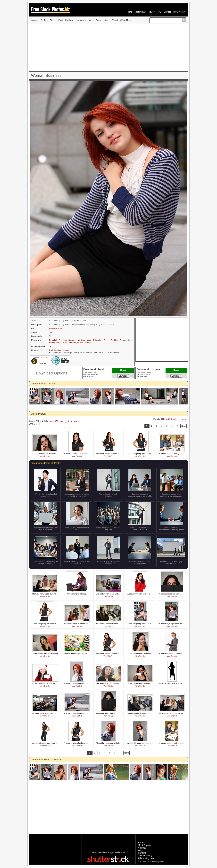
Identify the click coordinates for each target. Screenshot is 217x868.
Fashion (114, 340)
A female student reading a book (172, 454)
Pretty (59, 343)
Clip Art (53, 20)
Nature (91, 20)
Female (123, 340)
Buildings (63, 340)
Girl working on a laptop (77, 594)
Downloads (175, 419)
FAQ (159, 12)
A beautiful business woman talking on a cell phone (53, 454)
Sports (107, 20)
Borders (44, 20)
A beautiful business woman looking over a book (178, 594)
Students (72, 343)
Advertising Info (146, 858)
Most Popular (140, 12)
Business (72, 340)
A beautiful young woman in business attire (145, 624)
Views (184, 419)
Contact (167, 12)
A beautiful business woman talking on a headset (147, 654)
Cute (89, 340)
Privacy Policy (179, 12)
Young (88, 343)
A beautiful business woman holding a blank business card (151, 683)
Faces (106, 340)
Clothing (82, 340)
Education (97, 340)
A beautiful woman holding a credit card (143, 594)
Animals (35, 20)
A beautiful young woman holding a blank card (177, 624)
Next (184, 426)
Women (81, 343)
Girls (130, 340)
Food (61, 20)
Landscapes (80, 20)
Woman (60, 421)
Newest (152, 12)
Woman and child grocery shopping (78, 654)
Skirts (65, 343)
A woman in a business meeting (45, 654)
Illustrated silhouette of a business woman (176, 683)
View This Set (45, 456)
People (99, 20)
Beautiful (53, 340)
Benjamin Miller (56, 328)
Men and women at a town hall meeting (48, 594)
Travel (115, 20)
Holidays (69, 20)
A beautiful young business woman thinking (113, 454)
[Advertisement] (108, 48)
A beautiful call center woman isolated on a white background (88, 454)
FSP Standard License (59, 350)
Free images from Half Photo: (46, 463)
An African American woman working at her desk (115, 624)
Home (129, 12)
